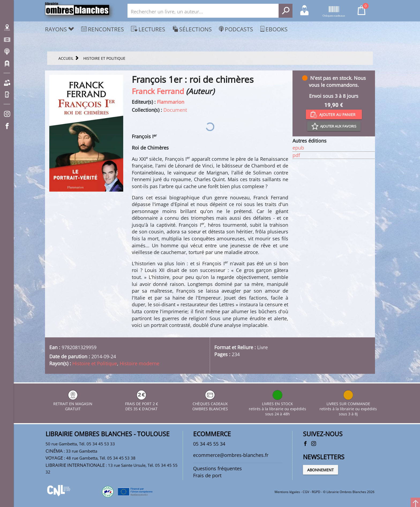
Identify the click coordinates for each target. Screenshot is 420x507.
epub (298, 148)
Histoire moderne (140, 363)
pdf (296, 155)
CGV (306, 492)
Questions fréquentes (217, 468)
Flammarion (171, 102)
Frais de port (207, 475)
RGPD (316, 492)
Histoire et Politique (95, 363)
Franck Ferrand (158, 91)
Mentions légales (287, 492)
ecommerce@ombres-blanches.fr (231, 455)
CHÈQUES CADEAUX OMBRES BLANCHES (210, 404)
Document (175, 110)
